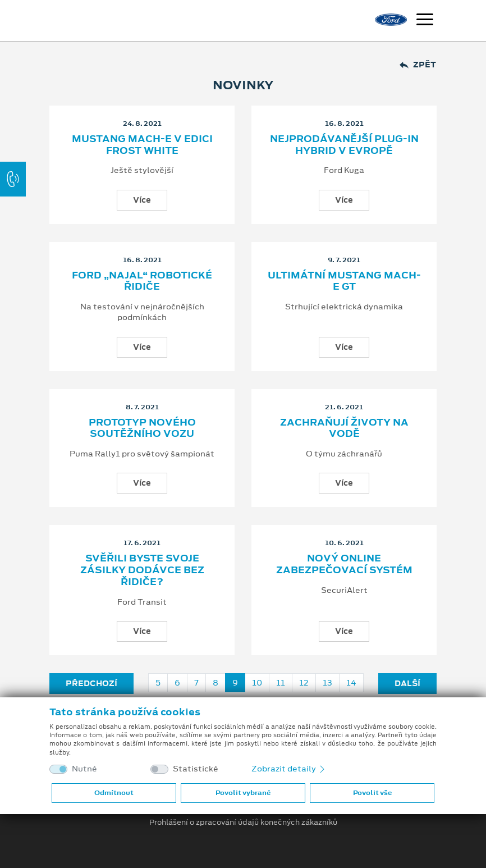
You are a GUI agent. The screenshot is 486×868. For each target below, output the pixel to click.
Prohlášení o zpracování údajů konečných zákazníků (243, 823)
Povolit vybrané (243, 793)
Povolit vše (372, 793)
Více (142, 200)
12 (304, 683)
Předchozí (91, 683)
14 (351, 683)
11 (281, 683)
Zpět (418, 65)
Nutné (84, 769)
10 (257, 683)
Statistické (196, 769)
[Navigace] (425, 21)
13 (327, 683)
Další (407, 683)
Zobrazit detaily (289, 769)
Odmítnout (114, 793)
